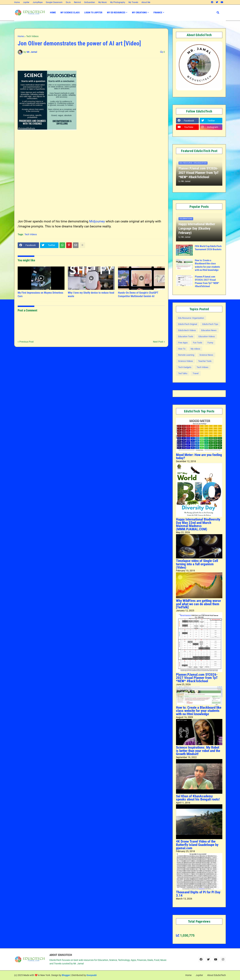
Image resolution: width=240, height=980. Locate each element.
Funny (210, 343)
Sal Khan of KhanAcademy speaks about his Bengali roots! (198, 798)
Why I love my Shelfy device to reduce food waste (91, 294)
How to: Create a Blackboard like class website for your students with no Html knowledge (207, 265)
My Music (103, 2)
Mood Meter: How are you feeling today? (199, 456)
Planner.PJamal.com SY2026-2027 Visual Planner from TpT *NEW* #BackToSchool (198, 173)
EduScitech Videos (187, 330)
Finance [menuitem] (158, 12)
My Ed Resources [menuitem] (116, 12)
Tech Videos (32, 36)
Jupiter (26, 2)
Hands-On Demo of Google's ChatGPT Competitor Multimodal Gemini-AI (138, 294)
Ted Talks (183, 373)
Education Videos (207, 336)
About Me (146, 2)
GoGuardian (90, 2)
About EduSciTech (216, 975)
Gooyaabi (92, 975)
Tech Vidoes (202, 367)
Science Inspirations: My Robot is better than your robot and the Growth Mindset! (198, 751)
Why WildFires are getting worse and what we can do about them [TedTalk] (198, 604)
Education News (209, 330)
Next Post (158, 342)
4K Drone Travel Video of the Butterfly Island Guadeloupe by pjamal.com (197, 845)
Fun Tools (198, 343)
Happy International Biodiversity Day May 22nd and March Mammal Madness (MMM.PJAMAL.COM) (198, 524)
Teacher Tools (205, 361)
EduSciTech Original (188, 324)
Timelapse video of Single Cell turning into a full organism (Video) (197, 564)
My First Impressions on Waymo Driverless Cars (40, 294)
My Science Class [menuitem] (70, 12)
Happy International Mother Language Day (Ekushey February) (197, 228)
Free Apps (183, 343)
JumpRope (38, 2)
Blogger (66, 975)
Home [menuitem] (53, 12)
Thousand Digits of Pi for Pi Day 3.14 (198, 894)
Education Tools (186, 336)
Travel (196, 373)
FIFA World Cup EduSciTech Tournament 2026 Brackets (208, 248)
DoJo (68, 2)
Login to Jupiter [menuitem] (93, 12)
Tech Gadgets (185, 367)
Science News (206, 355)
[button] (218, 13)
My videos (195, 349)
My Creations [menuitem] (139, 12)
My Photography (118, 2)
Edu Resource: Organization (191, 318)
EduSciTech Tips (210, 324)
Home (17, 2)
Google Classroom (54, 2)
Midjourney (97, 221)
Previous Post (26, 342)
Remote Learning (186, 355)
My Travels (133, 2)
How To (182, 349)
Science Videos (185, 361)
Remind (77, 2)
